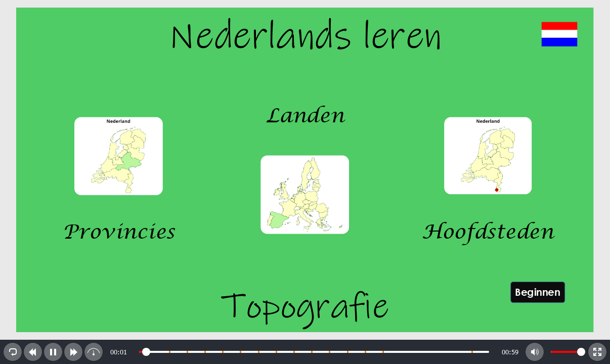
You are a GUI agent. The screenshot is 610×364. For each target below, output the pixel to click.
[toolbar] (305, 352)
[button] (13, 352)
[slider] (314, 352)
